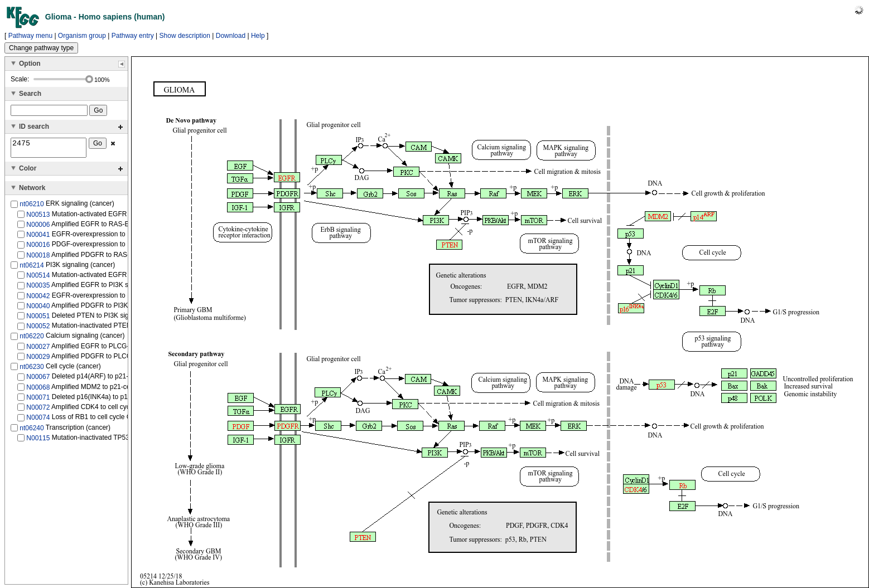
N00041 (38, 238)
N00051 (38, 319)
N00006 (38, 228)
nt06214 (32, 269)
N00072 (38, 411)
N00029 (38, 360)
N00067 (38, 380)
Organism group (82, 36)
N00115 (38, 441)
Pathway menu (30, 36)
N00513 (38, 217)
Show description (185, 36)
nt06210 (32, 207)
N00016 (38, 248)
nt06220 (32, 339)
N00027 (38, 350)
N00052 (38, 329)
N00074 (38, 421)
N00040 (38, 309)
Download (231, 36)
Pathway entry (133, 36)
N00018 (38, 258)
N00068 (38, 390)
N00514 (38, 279)
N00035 (38, 289)
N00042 (38, 299)
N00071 (38, 401)
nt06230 (32, 370)
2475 (49, 149)
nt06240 (32, 431)
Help (258, 36)
